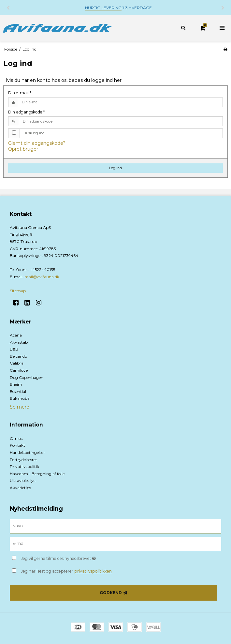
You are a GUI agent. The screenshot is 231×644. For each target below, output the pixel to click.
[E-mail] (115, 544)
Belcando (18, 356)
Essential (18, 391)
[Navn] (115, 526)
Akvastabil (20, 342)
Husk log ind (34, 133)
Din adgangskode (27, 112)
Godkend (111, 593)
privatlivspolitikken (93, 571)
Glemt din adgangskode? (37, 143)
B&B (14, 349)
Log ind (115, 168)
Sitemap (18, 291)
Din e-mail (20, 93)
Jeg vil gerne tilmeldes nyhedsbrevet (75, 557)
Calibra (17, 363)
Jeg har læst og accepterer (66, 571)
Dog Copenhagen (27, 377)
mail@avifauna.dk (42, 277)
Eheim (16, 384)
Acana (16, 335)
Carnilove (19, 370)
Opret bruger (23, 149)
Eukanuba (20, 398)
